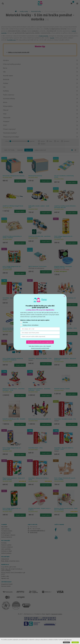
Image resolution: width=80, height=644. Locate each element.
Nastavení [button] (66, 642)
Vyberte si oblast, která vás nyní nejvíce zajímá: (35, 320)
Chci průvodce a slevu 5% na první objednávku (40, 342)
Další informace (68, 640)
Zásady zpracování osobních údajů (40, 348)
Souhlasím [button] (75, 642)
